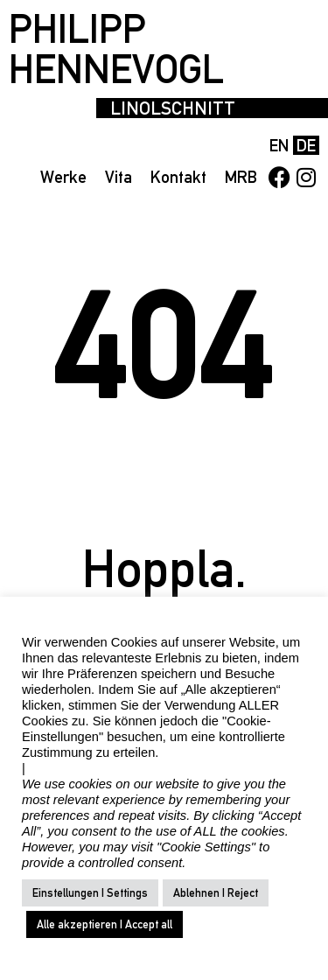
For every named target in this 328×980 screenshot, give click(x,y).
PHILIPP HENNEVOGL (116, 49)
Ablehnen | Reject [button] (216, 893)
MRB (241, 177)
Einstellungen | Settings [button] (90, 893)
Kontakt (178, 177)
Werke (63, 177)
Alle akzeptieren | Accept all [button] (105, 924)
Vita (119, 177)
